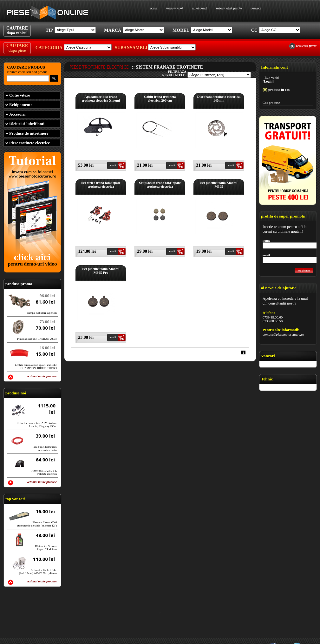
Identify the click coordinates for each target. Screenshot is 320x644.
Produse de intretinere (29, 133)
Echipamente (21, 105)
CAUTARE (17, 30)
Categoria (49, 48)
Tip (49, 30)
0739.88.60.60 (273, 317)
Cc (254, 30)
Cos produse (271, 103)
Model (181, 30)
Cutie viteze (20, 95)
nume (266, 241)
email (266, 255)
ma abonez (304, 271)
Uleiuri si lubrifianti (27, 124)
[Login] (268, 81)
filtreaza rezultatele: (174, 73)
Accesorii (17, 114)
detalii (112, 165)
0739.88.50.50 (273, 321)
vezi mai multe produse (42, 376)
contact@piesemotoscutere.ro (283, 334)
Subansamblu (131, 48)
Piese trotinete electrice (29, 143)
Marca (113, 30)
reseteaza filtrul (306, 46)
